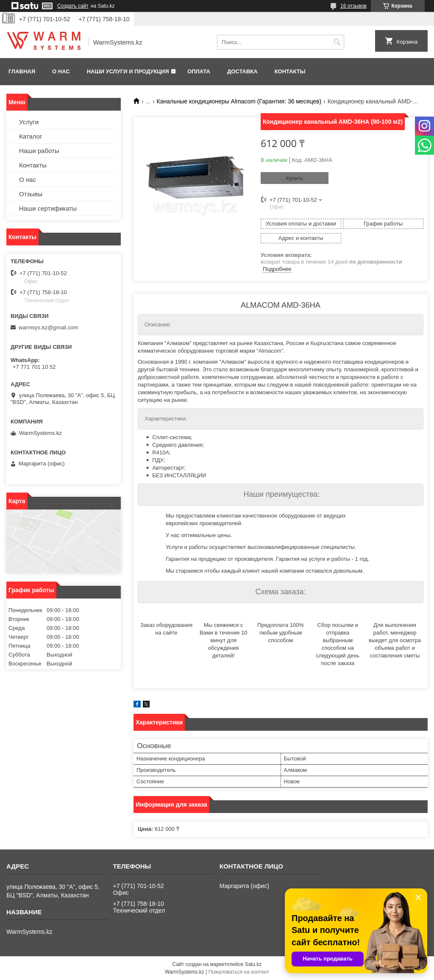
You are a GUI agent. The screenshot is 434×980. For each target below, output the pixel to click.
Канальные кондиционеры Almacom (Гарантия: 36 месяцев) (239, 101)
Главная (22, 71)
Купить (294, 178)
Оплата (199, 71)
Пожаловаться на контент (239, 972)
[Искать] (337, 42)
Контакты (290, 71)
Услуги (29, 122)
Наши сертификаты (48, 208)
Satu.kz (253, 964)
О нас (61, 71)
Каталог (31, 136)
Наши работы (39, 151)
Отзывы (31, 194)
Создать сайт (73, 6)
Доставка (242, 71)
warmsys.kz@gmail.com (48, 327)
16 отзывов (353, 6)
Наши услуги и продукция (128, 71)
